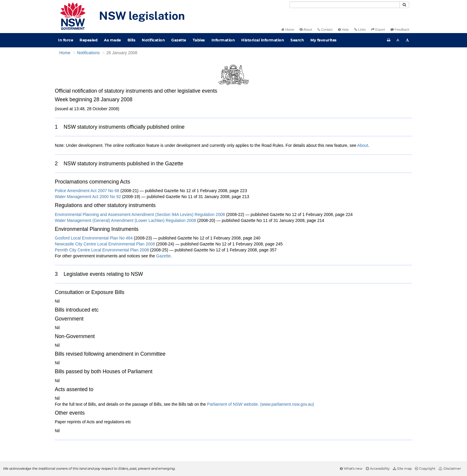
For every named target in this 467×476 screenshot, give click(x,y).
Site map (402, 469)
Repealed (88, 40)
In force (66, 40)
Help (343, 29)
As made (112, 40)
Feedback (400, 29)
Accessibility (378, 469)
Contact (325, 29)
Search (297, 40)
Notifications (88, 53)
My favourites (323, 40)
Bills (131, 40)
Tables (199, 40)
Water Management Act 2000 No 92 (88, 197)
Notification (153, 40)
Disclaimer (450, 469)
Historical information (263, 40)
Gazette (179, 40)
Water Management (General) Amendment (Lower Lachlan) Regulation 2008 (125, 220)
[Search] (345, 5)
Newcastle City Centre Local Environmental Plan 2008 (105, 244)
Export (378, 29)
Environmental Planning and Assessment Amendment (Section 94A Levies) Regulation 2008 (140, 214)
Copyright (425, 469)
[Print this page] (389, 40)
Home (288, 29)
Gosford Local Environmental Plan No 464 (94, 238)
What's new (351, 469)
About (306, 29)
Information (223, 40)
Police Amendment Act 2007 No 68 (88, 191)
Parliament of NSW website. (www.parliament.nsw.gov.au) (260, 404)
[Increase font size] (407, 40)
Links (360, 29)
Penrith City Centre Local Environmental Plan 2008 (102, 250)
